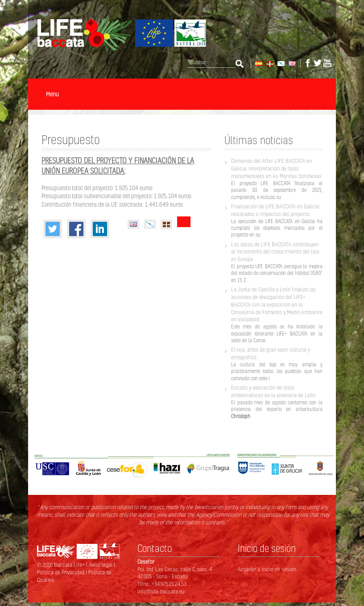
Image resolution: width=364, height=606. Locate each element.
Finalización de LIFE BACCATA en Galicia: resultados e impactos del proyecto (275, 210)
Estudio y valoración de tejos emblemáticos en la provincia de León (273, 391)
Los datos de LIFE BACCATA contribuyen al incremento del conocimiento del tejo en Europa (275, 252)
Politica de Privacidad (61, 572)
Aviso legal (101, 565)
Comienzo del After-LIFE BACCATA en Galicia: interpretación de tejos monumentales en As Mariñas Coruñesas (276, 168)
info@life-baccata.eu (161, 591)
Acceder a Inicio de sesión (267, 569)
